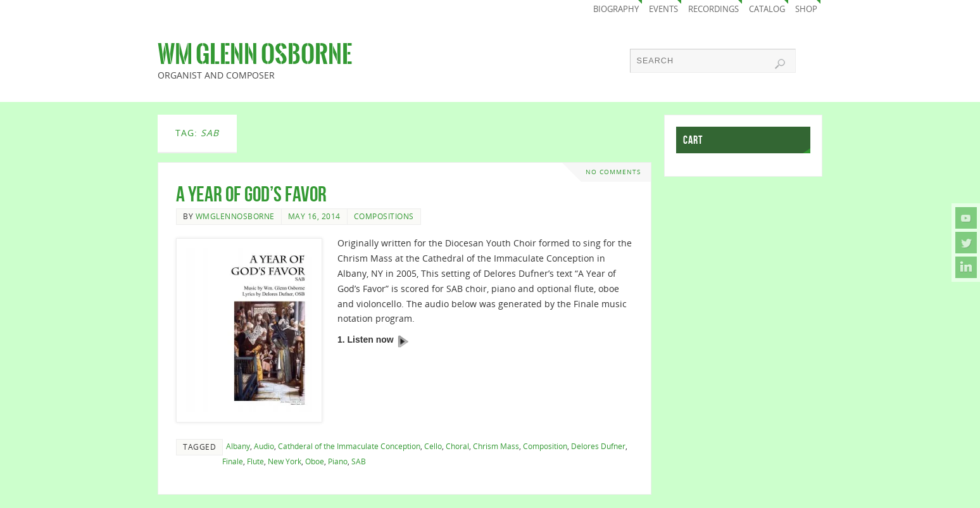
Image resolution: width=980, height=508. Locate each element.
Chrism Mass (496, 446)
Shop (806, 9)
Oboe (315, 461)
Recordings (713, 9)
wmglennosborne (235, 216)
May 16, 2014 (314, 216)
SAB (359, 461)
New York (285, 461)
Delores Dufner (598, 446)
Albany (238, 446)
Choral (457, 446)
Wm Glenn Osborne (255, 54)
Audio (264, 446)
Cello (433, 446)
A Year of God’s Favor (251, 194)
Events (663, 9)
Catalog (767, 9)
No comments (613, 172)
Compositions (384, 216)
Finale (233, 461)
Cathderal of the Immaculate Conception (349, 446)
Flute (255, 461)
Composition (545, 446)
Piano (338, 461)
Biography (616, 9)
